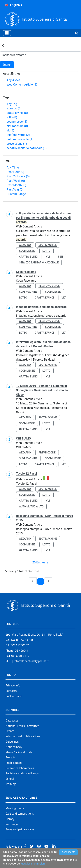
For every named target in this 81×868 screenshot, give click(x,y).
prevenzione (17, 144)
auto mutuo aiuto (20, 139)
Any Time (13, 168)
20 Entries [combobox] (42, 563)
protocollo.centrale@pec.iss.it (30, 661)
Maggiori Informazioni (33, 864)
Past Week (16, 181)
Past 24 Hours (18, 176)
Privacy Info (13, 685)
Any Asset (13, 80)
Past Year (15, 190)
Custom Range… (17, 194)
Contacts (11, 691)
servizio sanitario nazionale (27, 148)
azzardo (14, 108)
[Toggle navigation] (7, 33)
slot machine (17, 126)
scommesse (17, 122)
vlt (10, 130)
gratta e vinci (17, 113)
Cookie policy (14, 696)
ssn (60, 257)
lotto (12, 117)
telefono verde (18, 135)
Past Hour (15, 172)
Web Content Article (22, 85)
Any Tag (12, 104)
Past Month (16, 185)
